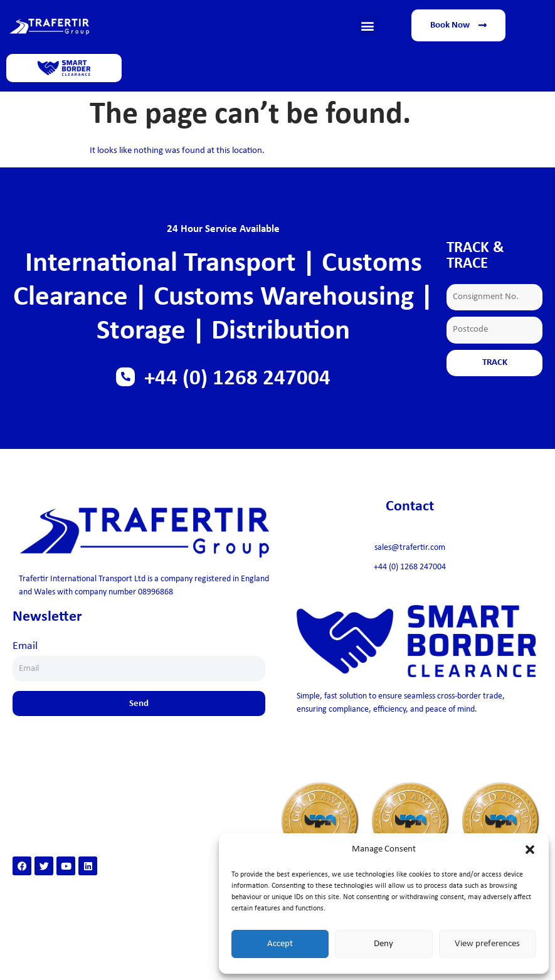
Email (25, 646)
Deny (383, 944)
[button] (530, 850)
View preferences (487, 944)
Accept (280, 944)
